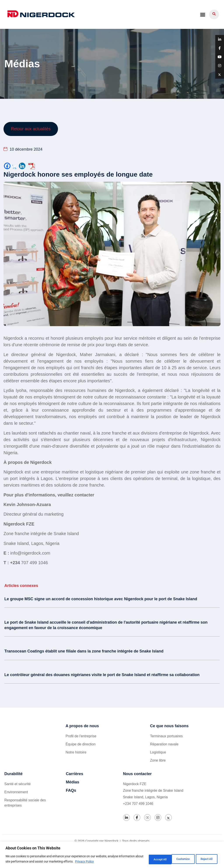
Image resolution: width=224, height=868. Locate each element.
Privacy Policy (110, 862)
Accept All (205, 859)
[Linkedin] (22, 166)
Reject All (177, 859)
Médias (73, 783)
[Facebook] (7, 166)
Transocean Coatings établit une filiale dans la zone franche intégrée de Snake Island (84, 652)
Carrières (74, 774)
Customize (149, 859)
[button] (203, 15)
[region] (112, 855)
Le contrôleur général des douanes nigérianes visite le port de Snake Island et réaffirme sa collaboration (102, 675)
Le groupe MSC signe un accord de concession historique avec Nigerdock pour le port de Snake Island (101, 599)
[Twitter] (15, 166)
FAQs (71, 791)
